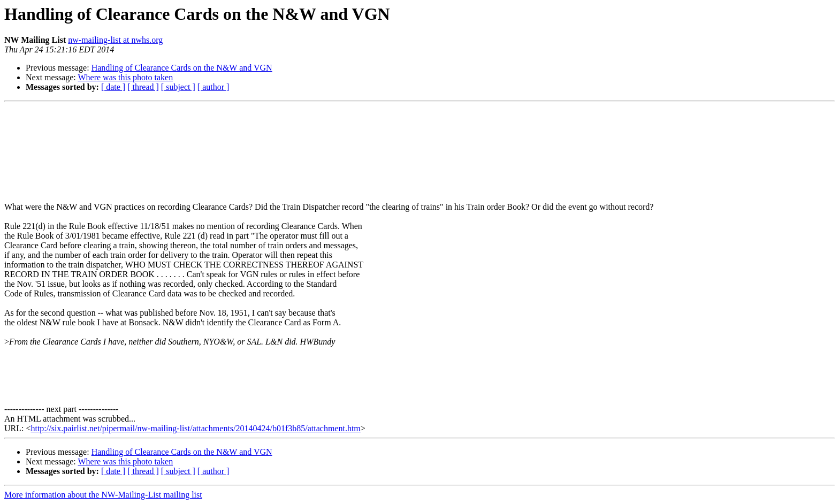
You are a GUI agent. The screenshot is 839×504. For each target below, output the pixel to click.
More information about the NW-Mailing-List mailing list (103, 495)
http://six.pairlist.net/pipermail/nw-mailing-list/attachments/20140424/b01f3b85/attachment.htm (195, 428)
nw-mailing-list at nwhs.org (115, 40)
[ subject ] (178, 87)
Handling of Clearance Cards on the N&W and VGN (182, 68)
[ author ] (213, 87)
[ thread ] (143, 87)
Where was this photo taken (125, 77)
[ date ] (113, 87)
